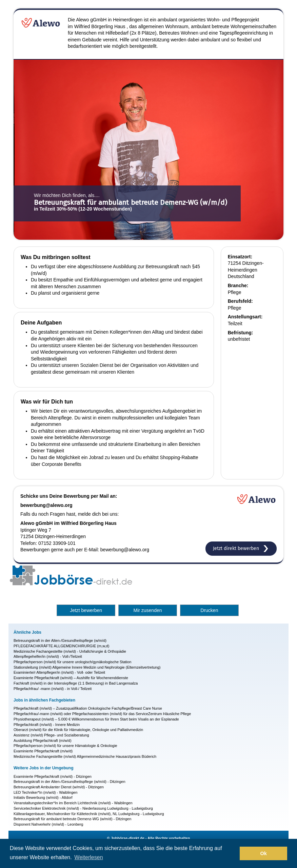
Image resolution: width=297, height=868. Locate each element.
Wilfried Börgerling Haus (100, 26)
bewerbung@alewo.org (46, 505)
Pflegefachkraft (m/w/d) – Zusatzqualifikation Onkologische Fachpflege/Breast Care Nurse (88, 708)
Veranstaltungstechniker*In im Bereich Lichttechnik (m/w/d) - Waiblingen (73, 803)
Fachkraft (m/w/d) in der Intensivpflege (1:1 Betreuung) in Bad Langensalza (76, 683)
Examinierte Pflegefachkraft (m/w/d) (43, 751)
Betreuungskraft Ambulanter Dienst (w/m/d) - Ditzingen (59, 787)
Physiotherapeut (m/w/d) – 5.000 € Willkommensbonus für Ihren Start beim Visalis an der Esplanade (96, 719)
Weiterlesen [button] (88, 857)
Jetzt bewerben (86, 610)
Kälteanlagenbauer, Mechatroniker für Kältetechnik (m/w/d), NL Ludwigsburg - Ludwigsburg (89, 814)
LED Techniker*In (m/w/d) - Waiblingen (45, 792)
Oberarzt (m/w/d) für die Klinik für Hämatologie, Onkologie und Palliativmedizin (78, 730)
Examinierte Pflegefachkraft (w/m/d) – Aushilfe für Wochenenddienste (71, 678)
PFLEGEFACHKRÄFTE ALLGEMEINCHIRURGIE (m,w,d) (61, 646)
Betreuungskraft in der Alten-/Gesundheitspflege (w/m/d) (60, 640)
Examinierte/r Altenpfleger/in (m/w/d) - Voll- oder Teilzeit (59, 672)
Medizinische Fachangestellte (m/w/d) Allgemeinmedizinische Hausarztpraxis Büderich (85, 756)
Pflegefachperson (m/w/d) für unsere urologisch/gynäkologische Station (72, 662)
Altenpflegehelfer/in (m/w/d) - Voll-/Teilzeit (48, 656)
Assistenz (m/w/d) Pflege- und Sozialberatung (51, 735)
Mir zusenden (147, 610)
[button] (233, 853)
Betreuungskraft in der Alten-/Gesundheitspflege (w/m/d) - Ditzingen (70, 782)
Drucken (209, 610)
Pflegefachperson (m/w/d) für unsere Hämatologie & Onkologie (65, 746)
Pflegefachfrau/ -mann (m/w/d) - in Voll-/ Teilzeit (53, 689)
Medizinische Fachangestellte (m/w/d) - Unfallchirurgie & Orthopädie (70, 651)
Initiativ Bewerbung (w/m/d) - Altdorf (43, 797)
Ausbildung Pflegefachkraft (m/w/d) (43, 741)
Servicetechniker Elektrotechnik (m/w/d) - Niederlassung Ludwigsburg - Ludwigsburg (83, 808)
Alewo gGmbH (91, 20)
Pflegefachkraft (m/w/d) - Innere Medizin (47, 725)
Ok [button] (264, 853)
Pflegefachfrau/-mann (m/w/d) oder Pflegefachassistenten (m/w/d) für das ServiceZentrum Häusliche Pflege (102, 714)
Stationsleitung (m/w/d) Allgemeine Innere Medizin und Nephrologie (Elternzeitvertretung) (87, 667)
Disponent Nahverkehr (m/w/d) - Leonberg (48, 824)
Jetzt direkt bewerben (241, 549)
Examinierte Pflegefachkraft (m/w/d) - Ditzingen (53, 776)
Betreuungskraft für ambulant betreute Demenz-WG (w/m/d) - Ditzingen (72, 819)
